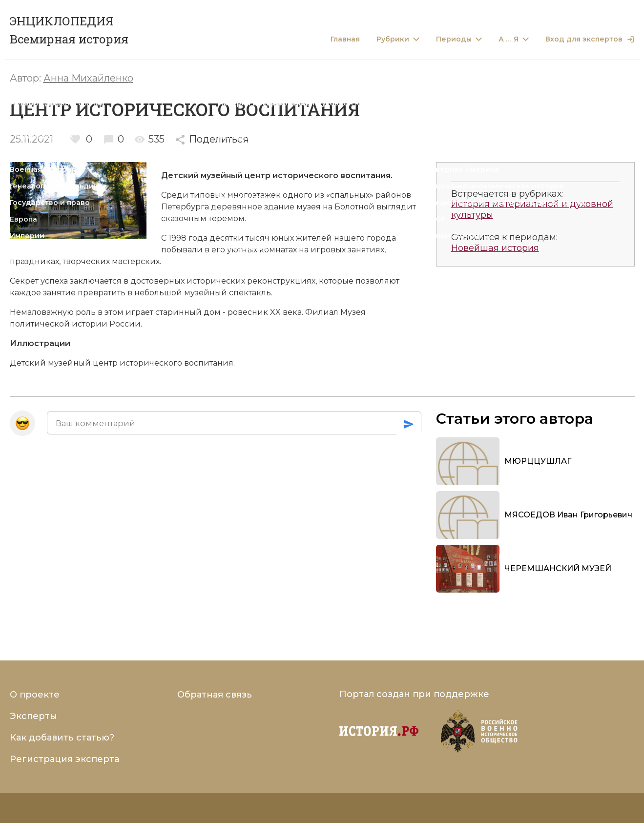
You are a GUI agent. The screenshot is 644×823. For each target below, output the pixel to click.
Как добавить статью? (62, 738)
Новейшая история (495, 248)
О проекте (35, 695)
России (125, 324)
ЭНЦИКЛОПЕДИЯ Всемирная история (69, 30)
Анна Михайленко (88, 78)
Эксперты (33, 716)
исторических (216, 281)
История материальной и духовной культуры (532, 210)
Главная (345, 39)
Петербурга (185, 207)
